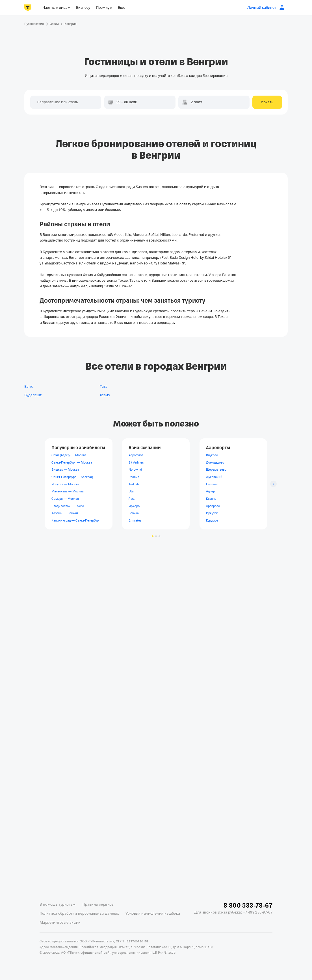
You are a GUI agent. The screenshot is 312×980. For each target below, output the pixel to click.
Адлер (210, 491)
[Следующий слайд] (273, 484)
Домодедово (215, 462)
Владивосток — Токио (68, 506)
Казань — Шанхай (65, 513)
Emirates (135, 520)
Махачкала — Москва (68, 491)
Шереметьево (216, 469)
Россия (134, 477)
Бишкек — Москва (65, 469)
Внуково (212, 455)
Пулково (212, 484)
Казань (211, 499)
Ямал (132, 499)
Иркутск (212, 513)
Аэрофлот (136, 455)
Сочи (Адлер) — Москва (69, 455)
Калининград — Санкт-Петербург (76, 520)
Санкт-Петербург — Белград (72, 477)
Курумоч (212, 520)
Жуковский (214, 477)
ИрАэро (134, 506)
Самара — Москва (65, 499)
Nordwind (135, 469)
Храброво (213, 506)
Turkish (134, 484)
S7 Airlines (136, 462)
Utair (132, 491)
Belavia (134, 513)
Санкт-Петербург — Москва (72, 462)
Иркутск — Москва (65, 484)
